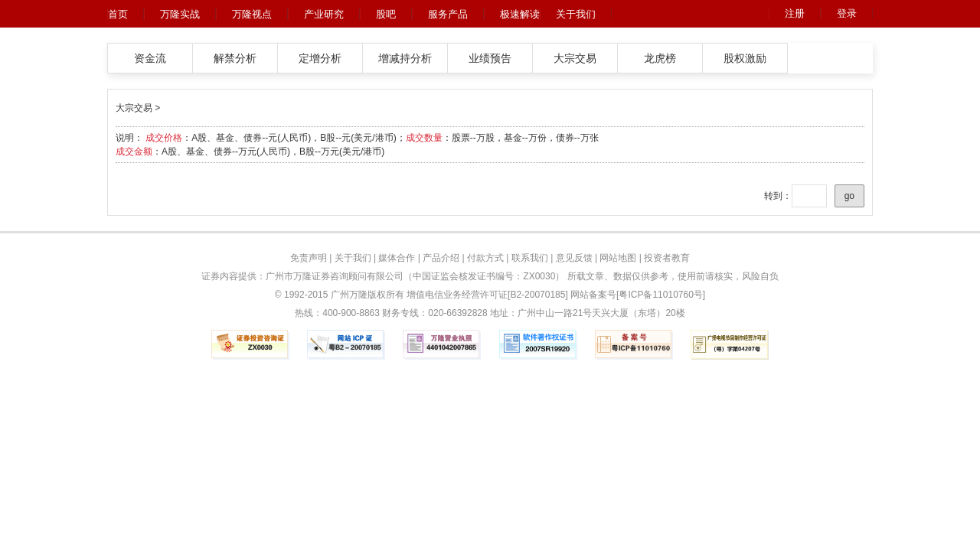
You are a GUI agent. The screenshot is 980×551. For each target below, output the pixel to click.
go (849, 196)
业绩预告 (490, 58)
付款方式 (485, 258)
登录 (847, 13)
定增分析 (320, 58)
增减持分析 (405, 58)
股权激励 (745, 58)
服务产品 (448, 14)
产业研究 (324, 14)
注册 (795, 13)
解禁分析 (235, 58)
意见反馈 (574, 258)
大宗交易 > (138, 108)
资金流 (150, 58)
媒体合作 (397, 258)
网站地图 (618, 258)
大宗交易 (575, 58)
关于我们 (576, 14)
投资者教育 (667, 258)
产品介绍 (441, 258)
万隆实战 (180, 14)
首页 (118, 14)
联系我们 (530, 258)
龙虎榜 (660, 58)
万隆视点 (252, 14)
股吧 (386, 14)
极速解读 (520, 14)
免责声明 (309, 258)
